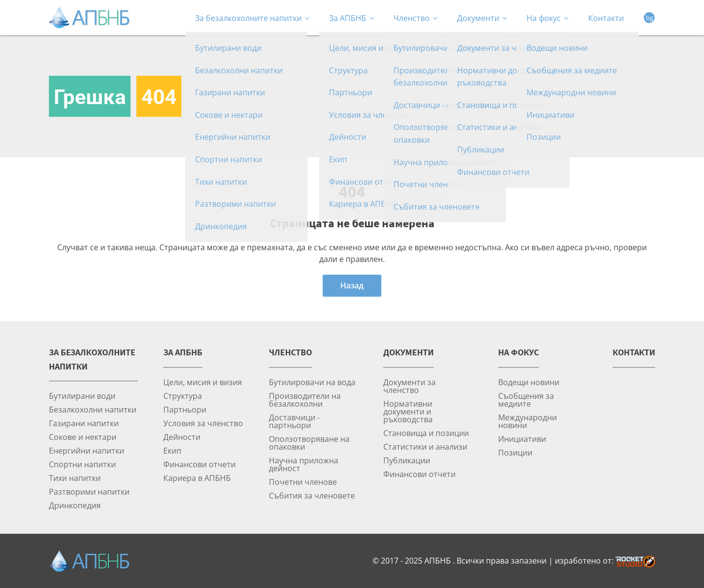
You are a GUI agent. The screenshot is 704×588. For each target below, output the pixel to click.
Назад (352, 285)
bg (649, 18)
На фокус (548, 18)
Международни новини (528, 421)
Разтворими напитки (89, 491)
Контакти (606, 18)
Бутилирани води (82, 396)
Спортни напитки (82, 464)
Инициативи (522, 439)
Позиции (515, 452)
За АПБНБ (352, 18)
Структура (183, 396)
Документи (482, 18)
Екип (172, 450)
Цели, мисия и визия (203, 382)
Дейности (182, 437)
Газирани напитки (84, 423)
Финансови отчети (199, 464)
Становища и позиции (426, 433)
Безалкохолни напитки (93, 409)
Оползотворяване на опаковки (309, 443)
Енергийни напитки (87, 450)
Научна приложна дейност (304, 464)
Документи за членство (409, 386)
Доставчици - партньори (294, 421)
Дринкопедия (75, 505)
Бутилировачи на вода (312, 382)
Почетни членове (303, 482)
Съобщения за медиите (526, 400)
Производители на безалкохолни (305, 400)
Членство (416, 18)
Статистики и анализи (425, 446)
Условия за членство (203, 423)
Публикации (407, 460)
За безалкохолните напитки (252, 18)
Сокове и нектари (83, 437)
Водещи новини (529, 382)
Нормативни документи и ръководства (408, 411)
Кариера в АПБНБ (197, 478)
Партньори (185, 409)
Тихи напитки (75, 478)
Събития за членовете (312, 495)
